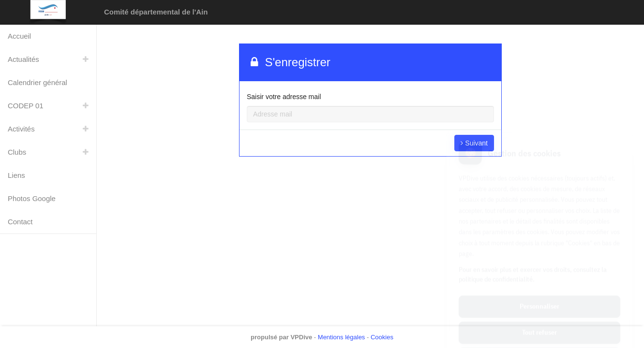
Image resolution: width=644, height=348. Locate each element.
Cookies (382, 337)
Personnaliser (539, 262)
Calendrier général (37, 82)
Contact (20, 222)
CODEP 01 (26, 106)
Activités (21, 129)
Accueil (19, 36)
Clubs (17, 152)
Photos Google (32, 198)
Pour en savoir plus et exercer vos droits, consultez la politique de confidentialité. (533, 230)
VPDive (301, 337)
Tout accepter (539, 314)
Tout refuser (539, 288)
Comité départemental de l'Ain (156, 12)
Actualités (23, 59)
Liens (16, 175)
